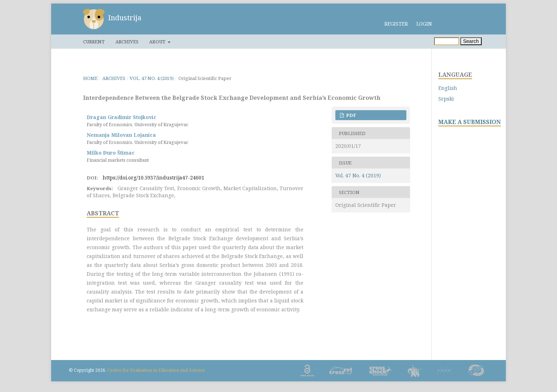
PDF (351, 115)
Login (424, 24)
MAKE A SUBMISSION (470, 122)
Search (471, 41)
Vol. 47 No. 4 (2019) (152, 78)
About (158, 42)
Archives (127, 42)
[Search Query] (447, 41)
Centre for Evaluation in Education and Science (156, 370)
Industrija (125, 18)
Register (396, 24)
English (448, 88)
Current (94, 42)
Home (90, 78)
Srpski (446, 99)
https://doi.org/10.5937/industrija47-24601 (153, 178)
